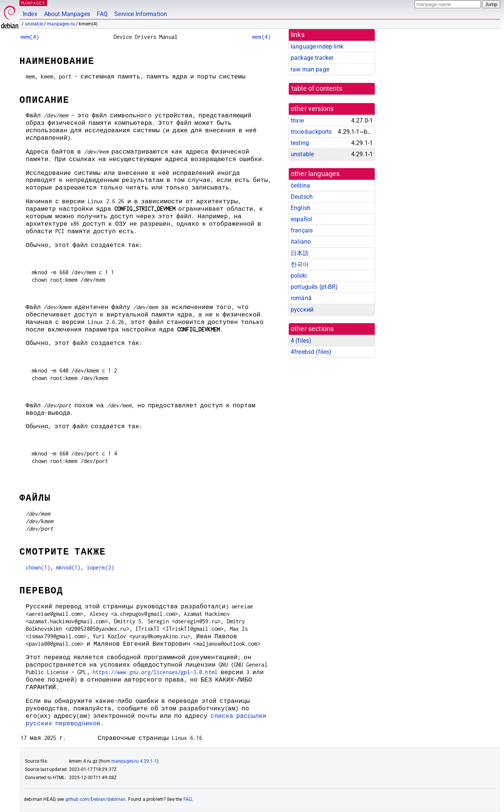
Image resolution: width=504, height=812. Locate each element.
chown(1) (38, 567)
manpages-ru (61, 24)
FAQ (102, 14)
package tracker (312, 58)
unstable (34, 24)
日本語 (300, 253)
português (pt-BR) (314, 287)
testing (300, 143)
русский (302, 310)
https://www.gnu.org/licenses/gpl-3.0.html (155, 672)
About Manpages (67, 14)
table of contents (317, 89)
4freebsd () (311, 352)
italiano (301, 242)
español (301, 219)
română (301, 298)
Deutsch (302, 197)
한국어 (300, 264)
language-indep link (317, 47)
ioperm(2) (100, 567)
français (302, 230)
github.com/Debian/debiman (96, 799)
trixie (297, 121)
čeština (300, 186)
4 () (301, 341)
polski (299, 276)
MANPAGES (33, 3)
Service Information (141, 14)
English (301, 208)
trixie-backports (311, 132)
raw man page (310, 69)
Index (30, 14)
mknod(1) (68, 567)
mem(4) (30, 37)
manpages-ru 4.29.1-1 (134, 761)
